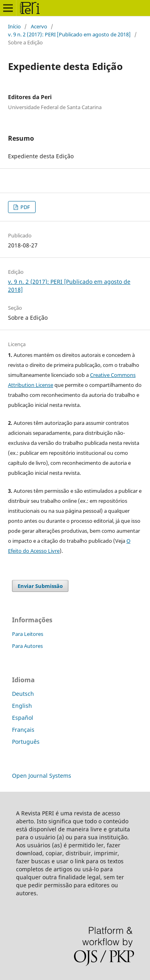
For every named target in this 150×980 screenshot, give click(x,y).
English (22, 706)
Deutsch (23, 694)
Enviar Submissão (40, 586)
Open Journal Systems (42, 776)
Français (23, 730)
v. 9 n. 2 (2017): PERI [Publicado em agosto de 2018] (69, 34)
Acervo (39, 26)
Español (23, 718)
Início (14, 26)
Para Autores (27, 646)
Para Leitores (28, 634)
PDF (25, 207)
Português (26, 742)
